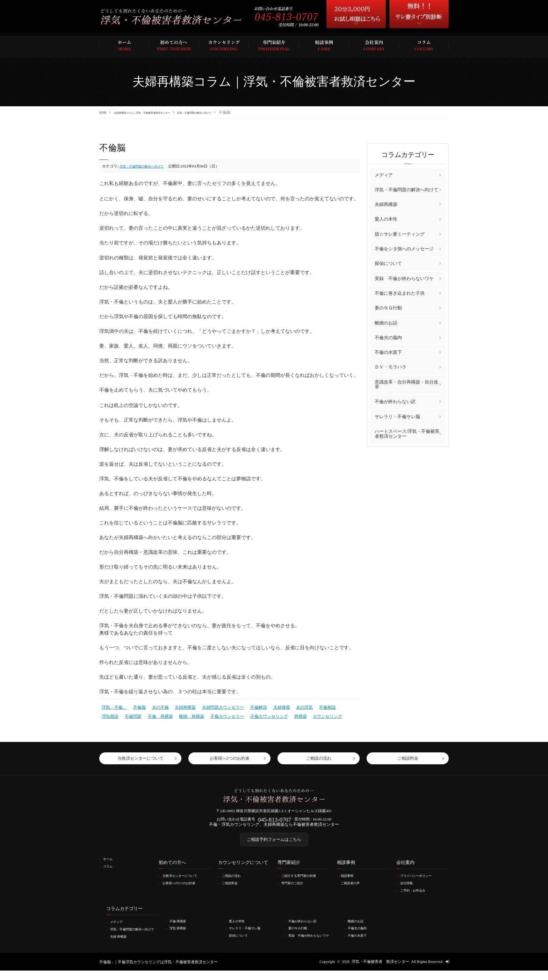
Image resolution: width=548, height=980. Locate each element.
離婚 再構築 (164, 714)
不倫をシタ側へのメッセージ (404, 248)
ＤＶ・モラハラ (391, 367)
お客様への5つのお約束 (184, 889)
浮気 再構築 (181, 933)
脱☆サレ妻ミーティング (400, 234)
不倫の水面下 (388, 352)
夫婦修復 (270, 706)
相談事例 (349, 882)
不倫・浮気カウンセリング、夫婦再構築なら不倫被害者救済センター (274, 827)
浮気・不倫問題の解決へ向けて (240, 112)
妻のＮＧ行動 (388, 307)
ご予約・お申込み (417, 896)
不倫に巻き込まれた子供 (400, 293)
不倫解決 (248, 706)
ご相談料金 (233, 889)
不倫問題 (109, 714)
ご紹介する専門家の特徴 (304, 882)
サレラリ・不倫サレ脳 (397, 416)
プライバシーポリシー (420, 882)
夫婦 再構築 (121, 946)
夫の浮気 (291, 706)
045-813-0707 (275, 820)
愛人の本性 (386, 219)
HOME (105, 112)
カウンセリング (291, 714)
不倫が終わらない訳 (395, 401)
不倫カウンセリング (236, 714)
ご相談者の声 (353, 889)
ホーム (110, 865)
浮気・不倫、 (113, 706)
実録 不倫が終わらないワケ (404, 278)
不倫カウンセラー (197, 714)
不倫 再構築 (135, 714)
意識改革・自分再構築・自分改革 (406, 384)
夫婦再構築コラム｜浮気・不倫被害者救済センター (162, 112)
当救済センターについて (185, 882)
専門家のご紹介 (296, 889)
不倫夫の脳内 (388, 337)
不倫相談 (313, 706)
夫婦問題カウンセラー (215, 706)
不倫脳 (137, 706)
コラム (110, 872)
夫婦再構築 (180, 706)
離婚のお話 (386, 323)
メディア (384, 175)
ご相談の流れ (235, 882)
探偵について (388, 263)
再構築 (265, 714)
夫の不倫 (157, 706)
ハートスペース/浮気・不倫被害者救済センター (407, 433)
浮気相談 (334, 706)
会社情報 (409, 889)
